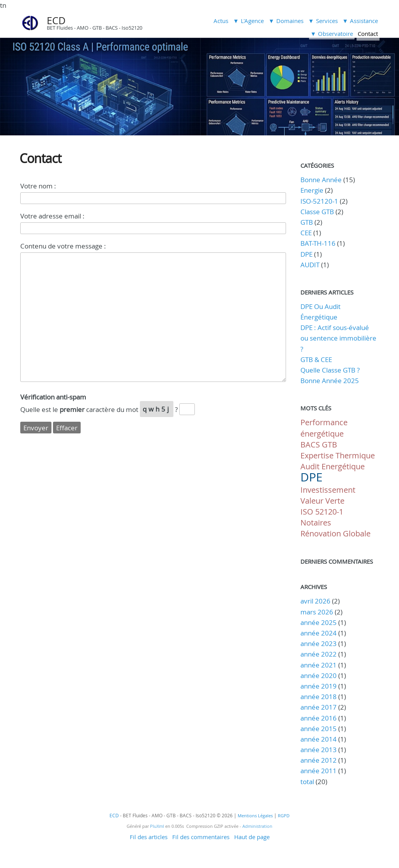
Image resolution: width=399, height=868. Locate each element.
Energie (312, 190)
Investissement (328, 490)
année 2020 (319, 675)
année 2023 (319, 643)
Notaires (316, 523)
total (308, 782)
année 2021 (319, 665)
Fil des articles (149, 837)
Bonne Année (321, 180)
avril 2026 (315, 601)
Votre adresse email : (52, 216)
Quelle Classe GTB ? (330, 370)
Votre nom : (38, 186)
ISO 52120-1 (322, 512)
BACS (310, 445)
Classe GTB (317, 212)
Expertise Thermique (338, 455)
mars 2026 (317, 612)
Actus (221, 21)
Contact (368, 34)
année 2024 (319, 633)
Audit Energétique (333, 466)
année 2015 (319, 729)
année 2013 (319, 750)
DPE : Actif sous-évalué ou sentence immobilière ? (338, 338)
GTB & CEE (316, 359)
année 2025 (319, 622)
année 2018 (319, 697)
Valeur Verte (322, 501)
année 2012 (319, 760)
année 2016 (319, 718)
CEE (306, 233)
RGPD (284, 816)
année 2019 (319, 686)
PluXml (157, 826)
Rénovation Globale (335, 533)
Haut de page (252, 837)
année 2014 (319, 739)
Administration (257, 826)
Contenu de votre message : (63, 246)
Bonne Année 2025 (330, 381)
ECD (56, 20)
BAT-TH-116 (318, 243)
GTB (307, 222)
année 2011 (319, 771)
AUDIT (310, 265)
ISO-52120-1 (319, 201)
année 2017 (319, 707)
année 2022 (319, 654)
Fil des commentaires (201, 837)
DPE (306, 254)
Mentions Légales (255, 816)
